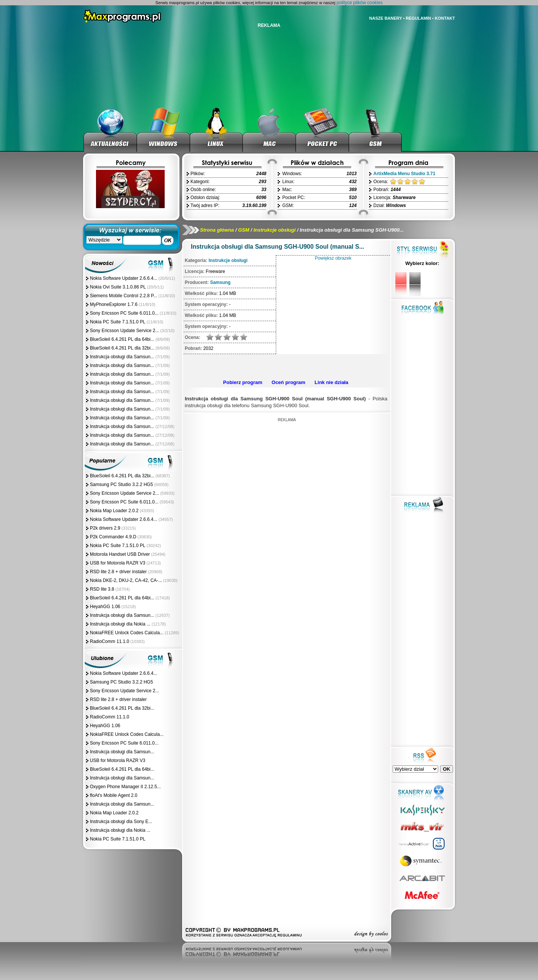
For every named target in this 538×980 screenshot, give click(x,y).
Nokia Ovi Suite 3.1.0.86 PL (118, 287)
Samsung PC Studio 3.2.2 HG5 (121, 485)
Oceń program (289, 382)
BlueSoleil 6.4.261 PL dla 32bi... (122, 348)
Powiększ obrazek (333, 258)
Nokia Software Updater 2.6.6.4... (123, 278)
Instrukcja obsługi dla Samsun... (122, 357)
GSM (244, 230)
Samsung (220, 282)
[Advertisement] (286, 365)
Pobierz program (243, 382)
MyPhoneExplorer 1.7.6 (114, 304)
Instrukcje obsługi (275, 230)
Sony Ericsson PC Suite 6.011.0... (124, 313)
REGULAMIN (418, 18)
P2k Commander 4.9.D (113, 537)
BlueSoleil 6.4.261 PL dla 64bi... (122, 339)
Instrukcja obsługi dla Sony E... (121, 822)
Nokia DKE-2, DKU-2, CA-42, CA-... (126, 580)
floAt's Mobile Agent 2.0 (114, 795)
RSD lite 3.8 (102, 589)
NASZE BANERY (385, 18)
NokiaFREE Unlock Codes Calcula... (127, 633)
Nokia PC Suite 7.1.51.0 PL (118, 322)
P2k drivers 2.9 (105, 528)
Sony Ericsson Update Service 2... (124, 331)
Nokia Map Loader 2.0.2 (114, 511)
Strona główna (217, 230)
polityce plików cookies (359, 3)
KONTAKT (445, 18)
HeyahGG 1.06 (105, 607)
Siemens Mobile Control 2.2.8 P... (123, 296)
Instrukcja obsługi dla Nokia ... (120, 624)
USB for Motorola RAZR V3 (118, 563)
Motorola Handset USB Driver (120, 554)
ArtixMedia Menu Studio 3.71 (404, 174)
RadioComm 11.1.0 (109, 641)
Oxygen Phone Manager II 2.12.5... (125, 787)
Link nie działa (331, 382)
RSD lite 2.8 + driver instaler (118, 572)
